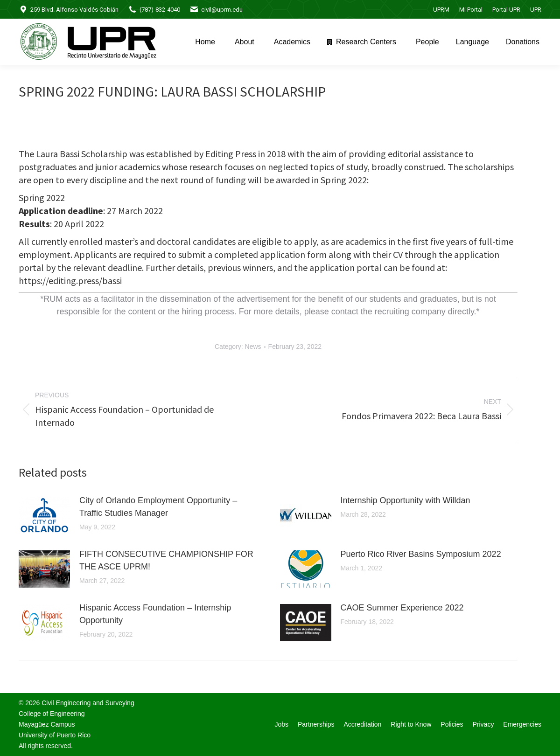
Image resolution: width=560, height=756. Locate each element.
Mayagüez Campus (47, 724)
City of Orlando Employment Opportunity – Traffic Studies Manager (158, 507)
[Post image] (44, 515)
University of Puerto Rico (55, 735)
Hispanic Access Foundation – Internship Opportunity (155, 614)
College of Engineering (52, 714)
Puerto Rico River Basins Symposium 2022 (421, 554)
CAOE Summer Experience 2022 (402, 608)
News (253, 347)
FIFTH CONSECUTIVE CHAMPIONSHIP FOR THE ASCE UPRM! (166, 560)
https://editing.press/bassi (70, 281)
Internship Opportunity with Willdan (406, 500)
